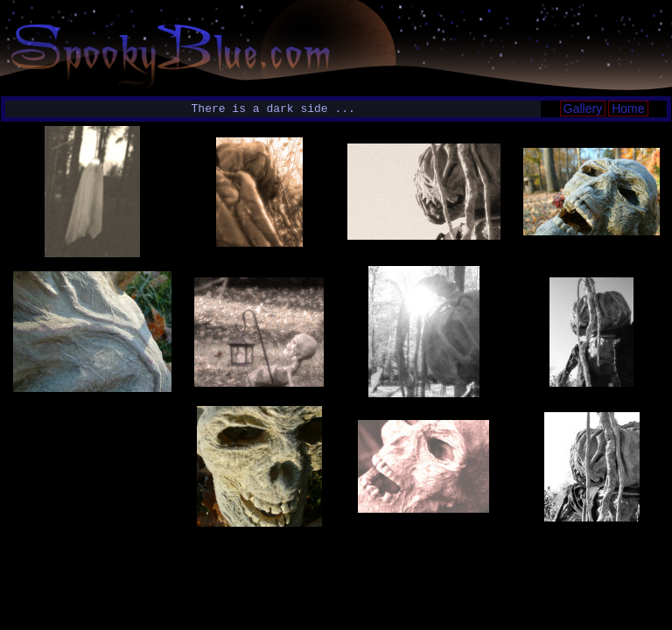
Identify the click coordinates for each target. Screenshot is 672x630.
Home (628, 108)
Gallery (583, 108)
